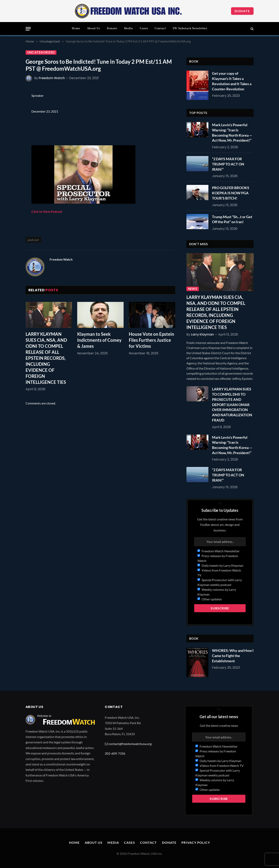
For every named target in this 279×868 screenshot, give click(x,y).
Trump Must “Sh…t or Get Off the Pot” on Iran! (232, 219)
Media (128, 28)
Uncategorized (41, 52)
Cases (144, 28)
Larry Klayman (202, 334)
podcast (33, 240)
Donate (242, 11)
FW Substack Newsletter (190, 28)
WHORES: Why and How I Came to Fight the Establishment (233, 656)
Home (76, 28)
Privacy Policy (196, 842)
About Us (93, 28)
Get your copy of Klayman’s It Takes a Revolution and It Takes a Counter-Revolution (232, 81)
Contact (160, 28)
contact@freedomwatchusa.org (130, 744)
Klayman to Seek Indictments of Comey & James (99, 340)
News (193, 289)
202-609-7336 (115, 753)
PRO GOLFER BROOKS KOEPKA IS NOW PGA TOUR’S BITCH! (231, 193)
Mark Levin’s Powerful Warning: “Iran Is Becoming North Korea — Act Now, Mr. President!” (232, 133)
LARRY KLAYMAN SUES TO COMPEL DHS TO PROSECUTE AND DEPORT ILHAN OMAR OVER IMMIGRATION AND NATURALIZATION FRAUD (232, 404)
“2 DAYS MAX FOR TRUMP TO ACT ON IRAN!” (228, 164)
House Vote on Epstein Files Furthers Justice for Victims (151, 340)
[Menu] (28, 29)
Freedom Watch (52, 78)
